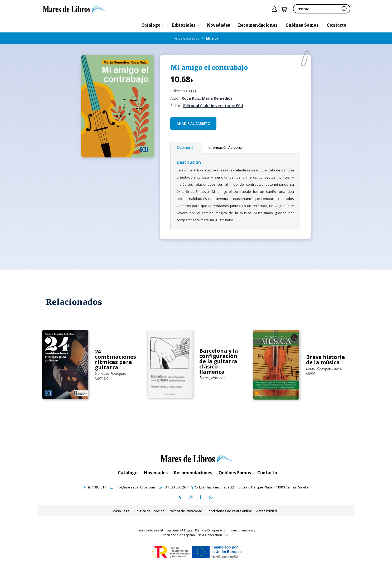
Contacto (337, 25)
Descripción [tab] (186, 147)
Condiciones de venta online (229, 511)
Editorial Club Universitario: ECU (213, 106)
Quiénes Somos (302, 25)
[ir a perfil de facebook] (201, 497)
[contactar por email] (132, 487)
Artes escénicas (187, 38)
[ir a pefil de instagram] (191, 497)
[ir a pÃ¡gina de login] (274, 9)
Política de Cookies (149, 511)
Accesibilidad (267, 511)
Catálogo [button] (151, 25)
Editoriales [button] (184, 25)
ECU (192, 91)
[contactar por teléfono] (95, 487)
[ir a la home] (74, 8)
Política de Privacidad (185, 511)
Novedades (219, 25)
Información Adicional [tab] (226, 147)
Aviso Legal (121, 511)
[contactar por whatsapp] (211, 497)
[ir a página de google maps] (181, 497)
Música (212, 38)
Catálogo (128, 473)
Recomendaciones (258, 25)
